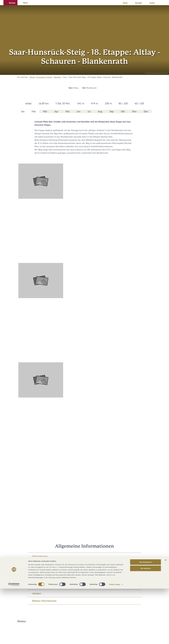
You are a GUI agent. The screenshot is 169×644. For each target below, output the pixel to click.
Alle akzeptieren (146, 617)
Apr (56, 111)
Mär (45, 111)
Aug (100, 111)
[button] (10, 3)
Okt (123, 111)
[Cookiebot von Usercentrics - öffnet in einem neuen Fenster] (14, 640)
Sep (112, 111)
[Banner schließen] (166, 615)
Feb (34, 111)
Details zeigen (115, 640)
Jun (79, 111)
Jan (23, 111)
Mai (68, 111)
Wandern (57, 77)
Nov (134, 111)
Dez (146, 111)
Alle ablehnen (146, 624)
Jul (89, 111)
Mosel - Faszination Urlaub (41, 77)
